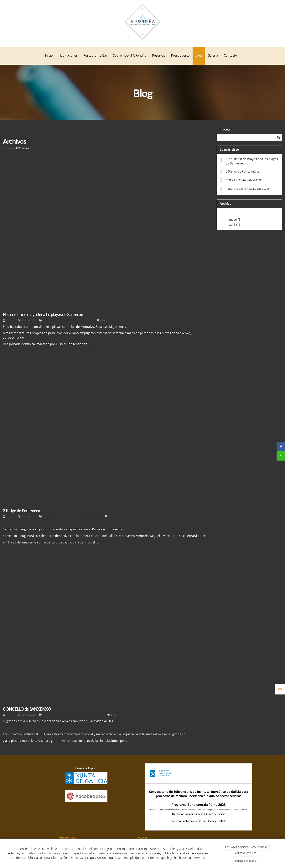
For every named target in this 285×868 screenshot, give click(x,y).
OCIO (60, 516)
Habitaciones (68, 55)
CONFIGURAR (260, 847)
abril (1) (234, 225)
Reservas (159, 55)
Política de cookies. (246, 861)
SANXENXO (49, 320)
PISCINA (74, 715)
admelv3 (11, 320)
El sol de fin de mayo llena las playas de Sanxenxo (252, 161)
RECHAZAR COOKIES (237, 847)
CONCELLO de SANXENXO (244, 180)
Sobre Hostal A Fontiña (130, 55)
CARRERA (90, 516)
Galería (213, 55)
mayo (26, 148)
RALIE (99, 516)
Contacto (230, 55)
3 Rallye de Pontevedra (242, 171)
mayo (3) (235, 220)
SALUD (101, 715)
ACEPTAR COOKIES (246, 853)
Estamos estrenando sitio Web (248, 189)
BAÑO (91, 320)
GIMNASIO (63, 715)
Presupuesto (180, 55)
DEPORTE (69, 516)
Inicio (49, 55)
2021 (18, 148)
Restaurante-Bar (95, 55)
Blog (199, 55)
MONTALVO (64, 320)
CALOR (83, 320)
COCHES (80, 516)
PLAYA (75, 320)
